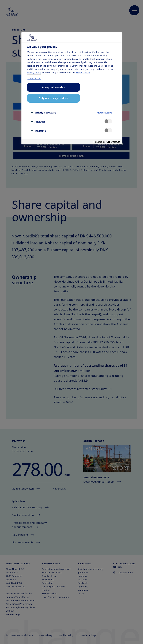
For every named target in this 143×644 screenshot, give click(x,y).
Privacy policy (34, 73)
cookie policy (83, 73)
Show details (34, 78)
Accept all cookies (53, 87)
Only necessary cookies (53, 98)
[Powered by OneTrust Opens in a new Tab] (107, 142)
